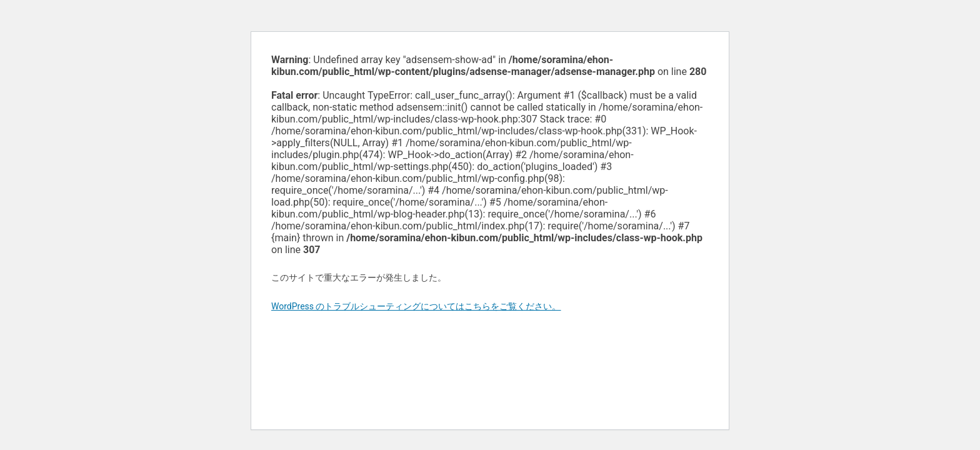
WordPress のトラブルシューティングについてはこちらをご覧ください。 (416, 306)
